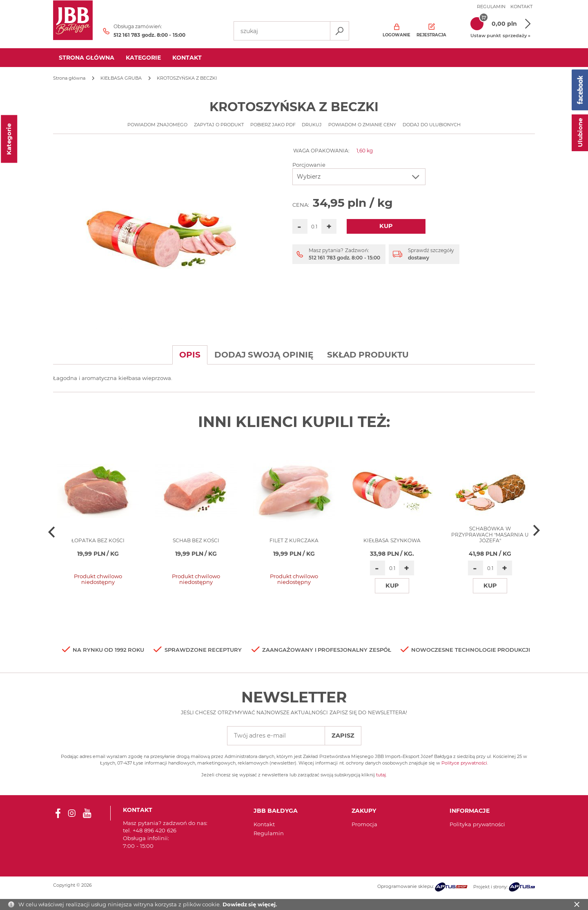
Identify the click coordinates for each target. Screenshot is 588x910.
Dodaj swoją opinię (264, 355)
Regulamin (491, 7)
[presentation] (52, 531)
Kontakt (521, 7)
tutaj (381, 775)
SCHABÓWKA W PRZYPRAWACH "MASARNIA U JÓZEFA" (490, 534)
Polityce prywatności (464, 763)
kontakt (187, 58)
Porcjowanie (309, 165)
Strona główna (87, 58)
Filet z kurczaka (294, 540)
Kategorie (143, 58)
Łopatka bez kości (98, 540)
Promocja (364, 824)
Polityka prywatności (477, 824)
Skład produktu (368, 355)
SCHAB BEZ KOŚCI (196, 540)
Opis (190, 355)
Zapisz (343, 736)
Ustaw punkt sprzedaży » (500, 36)
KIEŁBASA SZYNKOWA (392, 540)
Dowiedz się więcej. (250, 904)
